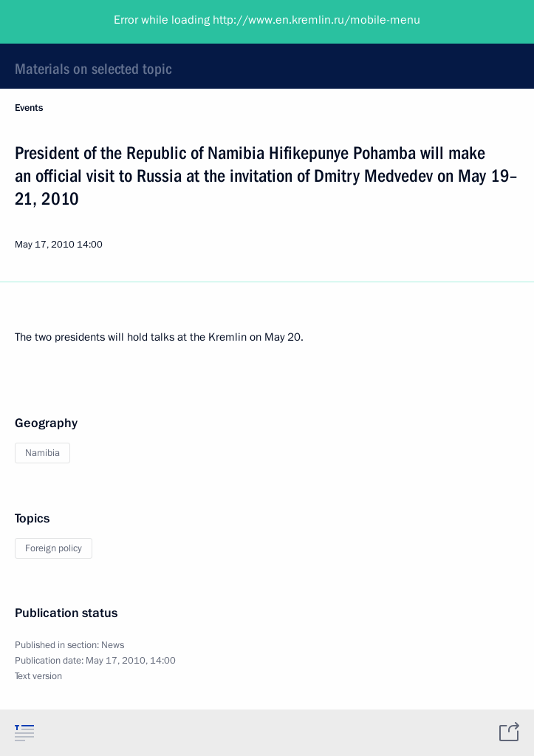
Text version (38, 676)
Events (29, 108)
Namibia (42, 453)
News (113, 645)
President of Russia (70, 22)
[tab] (24, 732)
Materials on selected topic (93, 69)
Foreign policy (54, 548)
